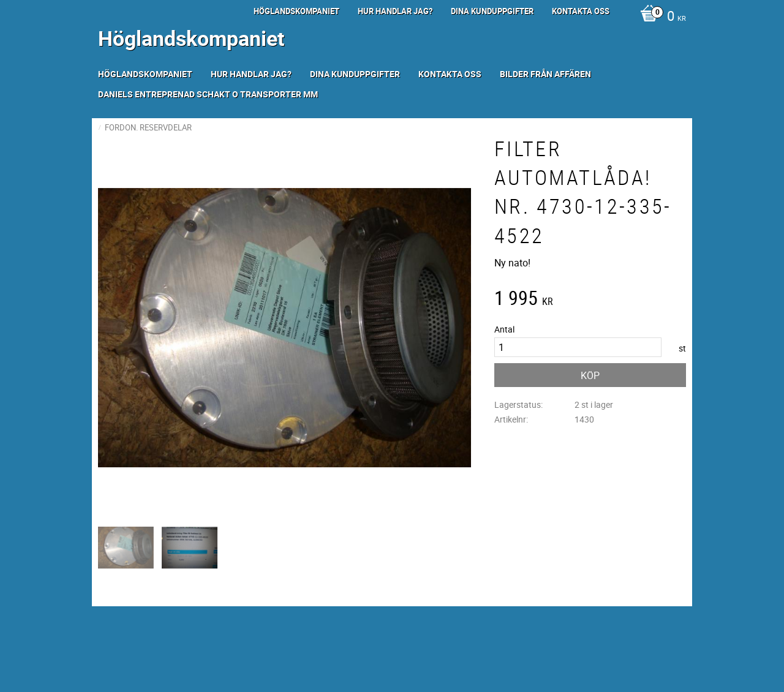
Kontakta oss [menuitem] (581, 11)
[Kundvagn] (660, 17)
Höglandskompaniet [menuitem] (296, 11)
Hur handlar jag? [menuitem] (395, 11)
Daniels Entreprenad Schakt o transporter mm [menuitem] (208, 94)
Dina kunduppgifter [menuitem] (492, 11)
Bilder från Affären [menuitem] (545, 74)
